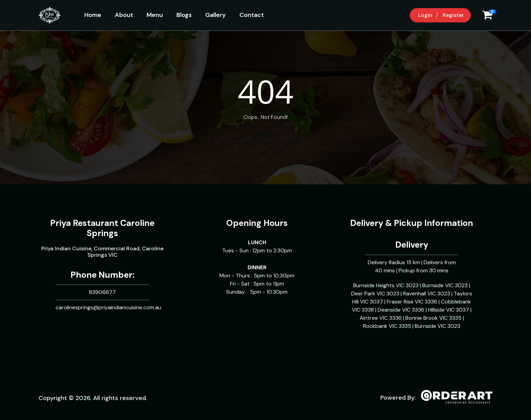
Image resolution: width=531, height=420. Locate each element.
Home (93, 15)
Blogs (184, 15)
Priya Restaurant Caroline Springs (102, 228)
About (124, 15)
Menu (155, 15)
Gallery (216, 15)
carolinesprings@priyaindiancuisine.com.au (108, 307)
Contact (252, 15)
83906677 (102, 292)
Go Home (265, 135)
